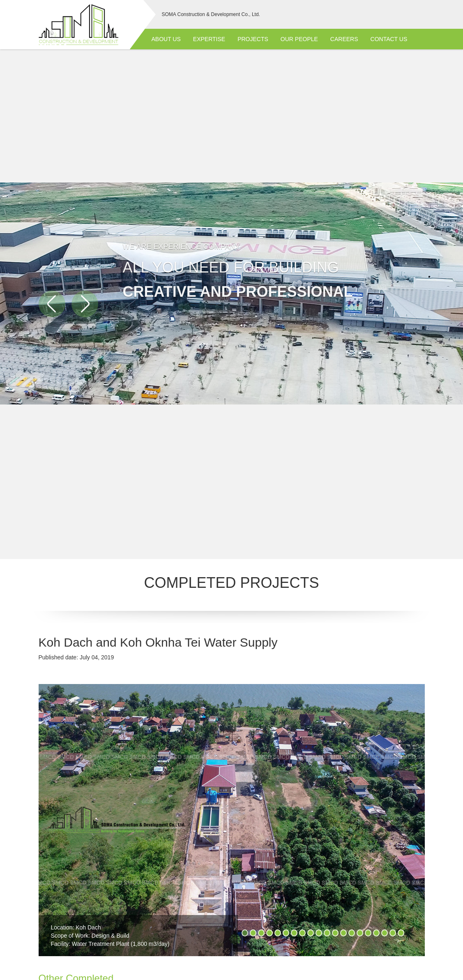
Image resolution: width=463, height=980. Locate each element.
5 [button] (278, 933)
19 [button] (393, 933)
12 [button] (335, 933)
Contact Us (389, 39)
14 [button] (352, 933)
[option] (232, 823)
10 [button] (319, 933)
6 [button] (286, 933)
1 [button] (245, 933)
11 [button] (327, 933)
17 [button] (376, 933)
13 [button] (343, 933)
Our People (299, 39)
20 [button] (401, 933)
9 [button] (311, 933)
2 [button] (253, 933)
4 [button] (270, 933)
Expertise (209, 39)
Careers (344, 39)
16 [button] (368, 933)
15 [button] (360, 933)
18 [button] (385, 933)
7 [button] (294, 933)
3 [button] (261, 933)
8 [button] (302, 933)
